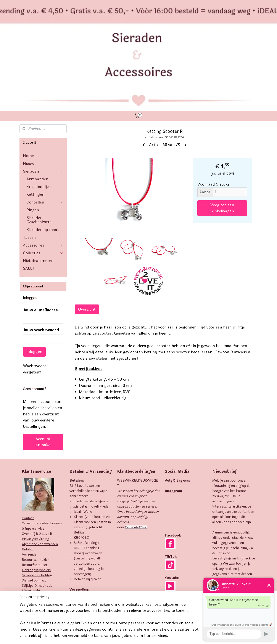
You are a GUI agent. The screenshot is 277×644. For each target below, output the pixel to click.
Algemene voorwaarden (40, 488)
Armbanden (37, 122)
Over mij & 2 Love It (37, 477)
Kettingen (35, 138)
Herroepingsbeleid (36, 513)
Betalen (28, 493)
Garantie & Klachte (36, 519)
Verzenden (30, 498)
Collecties (43, 196)
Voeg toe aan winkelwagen (222, 151)
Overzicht (87, 253)
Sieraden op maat (43, 173)
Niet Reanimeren (38, 204)
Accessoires (43, 189)
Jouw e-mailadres (40, 254)
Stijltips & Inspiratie (37, 529)
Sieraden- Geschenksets (39, 163)
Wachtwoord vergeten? (35, 312)
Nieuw (29, 107)
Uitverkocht (31, 534)
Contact (28, 462)
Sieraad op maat (34, 524)
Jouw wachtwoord (41, 273)
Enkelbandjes (39, 130)
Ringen (33, 153)
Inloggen (34, 295)
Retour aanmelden (36, 503)
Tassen (43, 181)
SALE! (28, 212)
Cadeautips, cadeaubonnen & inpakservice (42, 469)
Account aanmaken (43, 385)
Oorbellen (45, 146)
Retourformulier (35, 508)
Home (28, 99)
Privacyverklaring (35, 482)
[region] (110, 623)
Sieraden (43, 115)
